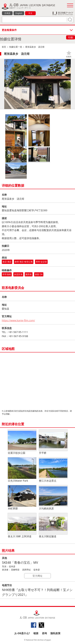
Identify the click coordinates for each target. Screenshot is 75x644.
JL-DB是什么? (22, 633)
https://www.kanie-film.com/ (18, 320)
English (19, 13)
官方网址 (37, 576)
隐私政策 (55, 633)
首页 (4, 47)
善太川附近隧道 (53, 526)
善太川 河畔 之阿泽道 (22, 526)
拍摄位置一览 (16, 47)
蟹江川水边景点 (53, 470)
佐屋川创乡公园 (22, 442)
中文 (30, 13)
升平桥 (53, 442)
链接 (36, 633)
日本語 (7, 13)
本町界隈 (22, 498)
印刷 (71, 37)
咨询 (44, 633)
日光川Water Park (22, 470)
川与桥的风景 (53, 498)
